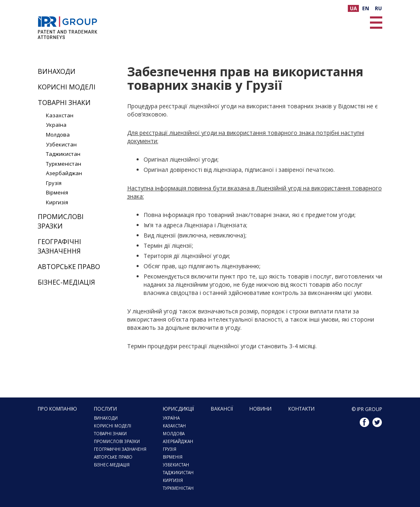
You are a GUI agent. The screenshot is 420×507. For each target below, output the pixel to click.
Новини (260, 409)
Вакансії (222, 409)
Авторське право (69, 267)
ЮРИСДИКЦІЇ (178, 409)
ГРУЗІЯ (170, 449)
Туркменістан (64, 164)
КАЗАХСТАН (174, 426)
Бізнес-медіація (66, 282)
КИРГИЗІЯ (173, 480)
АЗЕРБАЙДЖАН (178, 441)
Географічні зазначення (59, 246)
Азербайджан (64, 173)
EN (366, 8)
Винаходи (57, 71)
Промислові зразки (61, 221)
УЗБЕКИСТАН (176, 465)
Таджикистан (63, 154)
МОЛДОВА (174, 434)
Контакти (301, 409)
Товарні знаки (64, 103)
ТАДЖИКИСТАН (178, 473)
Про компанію (57, 409)
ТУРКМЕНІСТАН (178, 488)
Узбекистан (61, 144)
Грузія (54, 183)
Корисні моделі (67, 87)
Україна (56, 125)
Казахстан (60, 115)
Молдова (58, 135)
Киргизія (57, 202)
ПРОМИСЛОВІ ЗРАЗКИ (117, 441)
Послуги (105, 409)
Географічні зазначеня (120, 449)
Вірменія (57, 192)
